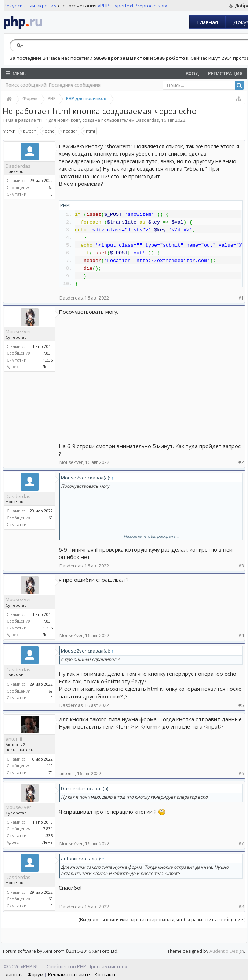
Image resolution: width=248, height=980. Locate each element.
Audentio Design (227, 951)
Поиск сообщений (26, 85)
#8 (241, 907)
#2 (241, 462)
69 (51, 187)
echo (49, 131)
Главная (207, 22)
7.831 (48, 353)
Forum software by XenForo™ (61, 951)
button (29, 131)
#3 (241, 566)
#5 (241, 705)
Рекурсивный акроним (30, 6)
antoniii (14, 739)
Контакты (106, 974)
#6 (241, 774)
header (69, 131)
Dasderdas (147, 120)
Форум (35, 974)
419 (50, 765)
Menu (16, 73)
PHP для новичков (59, 120)
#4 (241, 636)
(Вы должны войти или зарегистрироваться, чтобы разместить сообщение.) (162, 920)
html (89, 131)
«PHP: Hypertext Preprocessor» (132, 6)
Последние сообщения (75, 85)
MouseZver (18, 331)
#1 (241, 298)
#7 (241, 844)
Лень (48, 366)
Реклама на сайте (69, 974)
